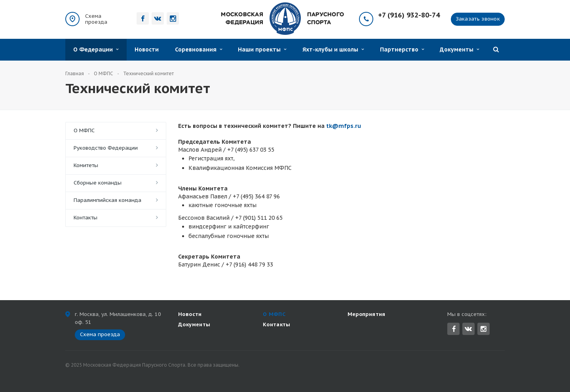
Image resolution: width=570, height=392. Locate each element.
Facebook (454, 329)
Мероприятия (367, 314)
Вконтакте (468, 328)
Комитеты (86, 165)
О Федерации (96, 49)
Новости (147, 49)
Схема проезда (96, 19)
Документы (459, 49)
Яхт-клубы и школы (333, 49)
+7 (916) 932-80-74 (409, 15)
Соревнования (199, 49)
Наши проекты (262, 49)
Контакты (85, 218)
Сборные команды (98, 183)
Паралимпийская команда (107, 200)
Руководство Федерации (106, 148)
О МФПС (84, 130)
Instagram (484, 329)
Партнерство (402, 49)
